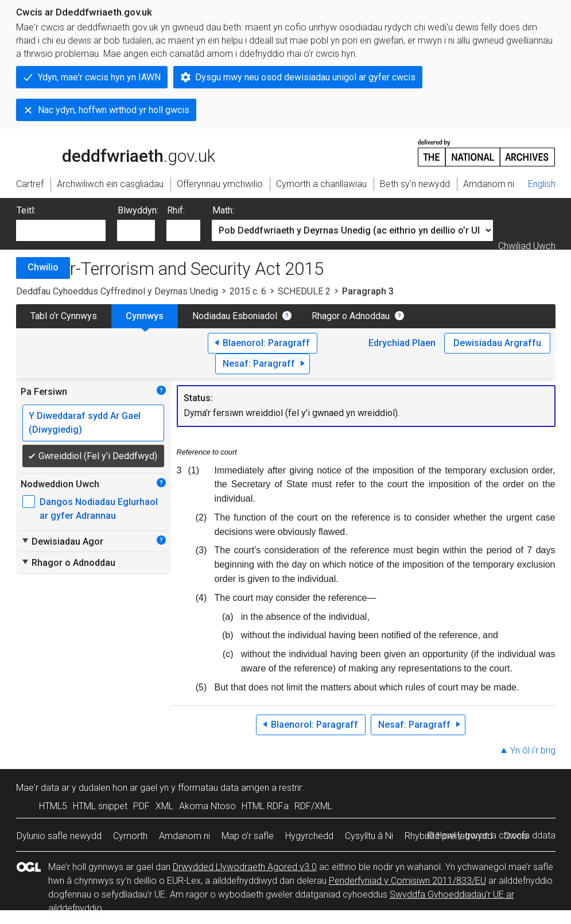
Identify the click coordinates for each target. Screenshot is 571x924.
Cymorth (130, 836)
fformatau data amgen (224, 788)
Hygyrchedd (309, 836)
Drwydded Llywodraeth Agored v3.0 (245, 867)
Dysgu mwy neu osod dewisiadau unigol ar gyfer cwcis (305, 77)
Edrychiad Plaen (402, 343)
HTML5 (53, 806)
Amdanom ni (184, 836)
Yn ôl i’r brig (533, 750)
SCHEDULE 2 (304, 291)
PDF (141, 806)
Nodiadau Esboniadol (235, 316)
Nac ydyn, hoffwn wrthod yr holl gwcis (114, 110)
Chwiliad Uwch (527, 246)
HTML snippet (100, 806)
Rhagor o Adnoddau (351, 316)
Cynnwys (145, 316)
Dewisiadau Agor (62, 541)
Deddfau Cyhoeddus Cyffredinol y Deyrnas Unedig (117, 291)
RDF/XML (313, 806)
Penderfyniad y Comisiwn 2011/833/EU (407, 881)
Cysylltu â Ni (369, 836)
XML (164, 806)
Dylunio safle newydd (59, 836)
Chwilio (43, 267)
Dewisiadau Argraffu (497, 343)
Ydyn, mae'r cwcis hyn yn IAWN (99, 77)
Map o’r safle (248, 836)
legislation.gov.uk (107, 152)
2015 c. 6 (248, 291)
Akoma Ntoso (207, 806)
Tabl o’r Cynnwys (64, 316)
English (542, 184)
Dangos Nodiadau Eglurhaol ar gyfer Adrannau (99, 509)
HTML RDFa (265, 806)
